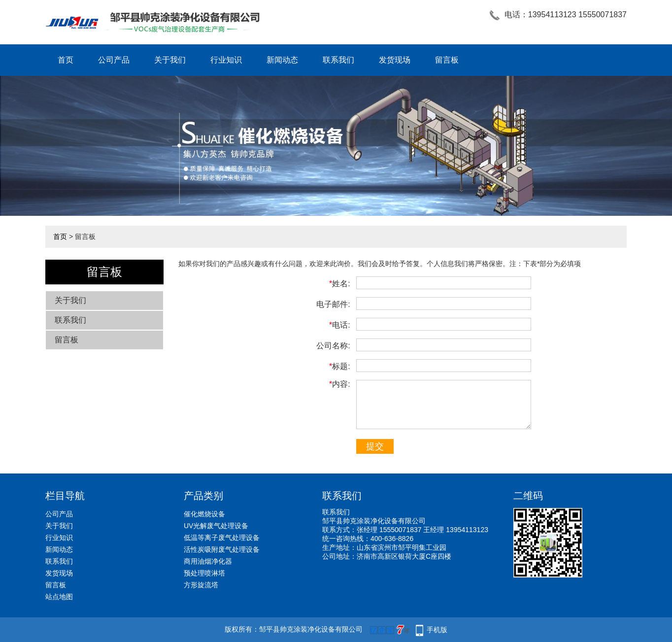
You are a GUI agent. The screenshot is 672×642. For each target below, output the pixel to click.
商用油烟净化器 (208, 561)
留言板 (447, 60)
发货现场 (395, 60)
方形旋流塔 (201, 585)
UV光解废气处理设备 (216, 526)
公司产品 (114, 60)
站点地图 (59, 597)
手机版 (437, 630)
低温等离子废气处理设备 (222, 538)
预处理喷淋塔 (204, 573)
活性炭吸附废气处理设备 (222, 549)
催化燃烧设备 (204, 514)
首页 (66, 60)
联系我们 (338, 60)
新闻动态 (282, 60)
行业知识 (226, 60)
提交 (375, 446)
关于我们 (170, 60)
